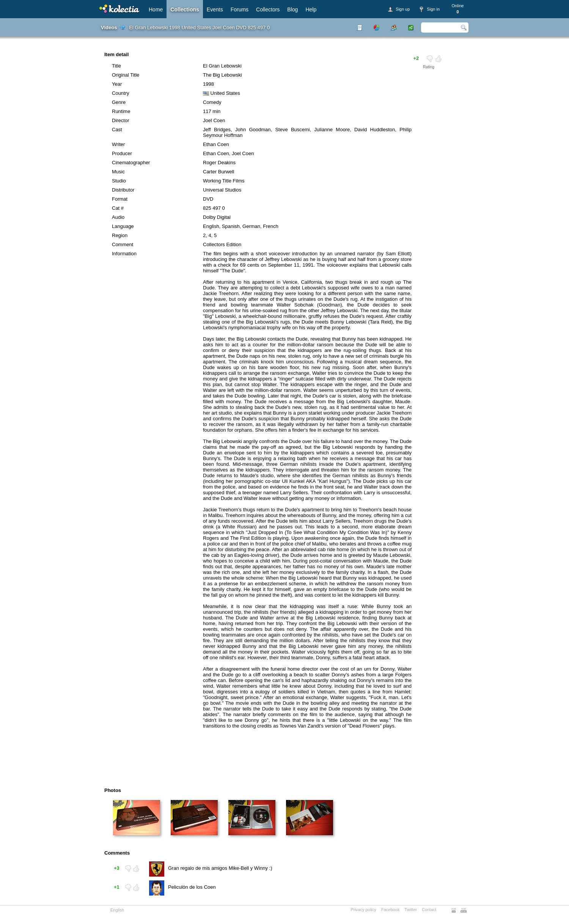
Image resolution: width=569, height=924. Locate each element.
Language (123, 226)
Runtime (121, 111)
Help (311, 9)
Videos (109, 27)
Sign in (433, 9)
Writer (118, 144)
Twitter (411, 910)
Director (121, 120)
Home (156, 9)
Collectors (268, 9)
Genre (119, 102)
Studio (119, 181)
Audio (118, 217)
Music (118, 172)
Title (116, 66)
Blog (292, 9)
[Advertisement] (263, 761)
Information (124, 254)
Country (121, 93)
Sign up (403, 9)
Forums (240, 9)
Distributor (123, 190)
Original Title (126, 75)
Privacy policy (363, 910)
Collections (185, 9)
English (117, 910)
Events (215, 9)
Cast (117, 130)
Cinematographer (131, 163)
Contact (429, 910)
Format (120, 199)
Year (117, 84)
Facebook (391, 910)
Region (120, 235)
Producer (122, 153)
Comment (123, 244)
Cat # (118, 208)
